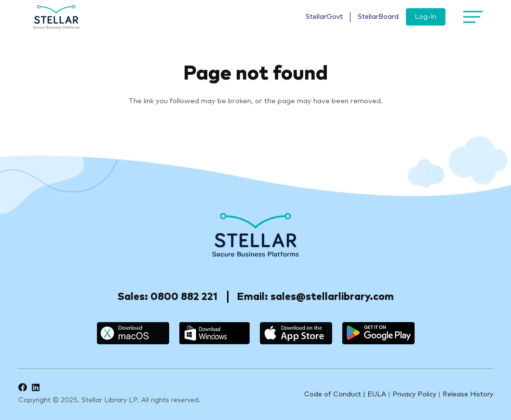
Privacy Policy (414, 394)
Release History (468, 394)
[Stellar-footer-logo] (256, 235)
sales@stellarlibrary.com (332, 297)
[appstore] (296, 333)
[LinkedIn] (36, 387)
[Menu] (471, 17)
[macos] (133, 333)
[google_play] (378, 333)
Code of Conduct (333, 394)
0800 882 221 (184, 297)
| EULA (375, 394)
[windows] (215, 333)
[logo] (56, 17)
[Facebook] (23, 387)
